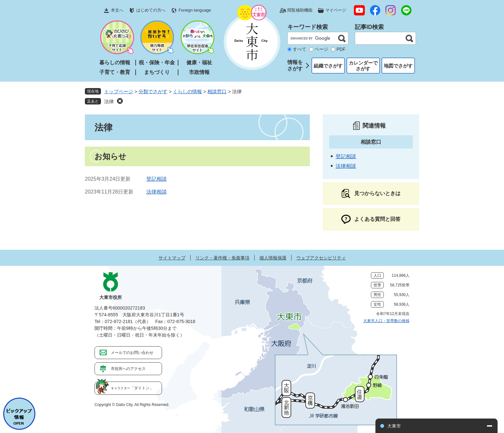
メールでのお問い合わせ (132, 353)
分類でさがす (153, 91)
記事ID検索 (369, 27)
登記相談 (157, 179)
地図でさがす (398, 66)
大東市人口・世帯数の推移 (386, 321)
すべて (300, 49)
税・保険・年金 (157, 63)
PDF (341, 49)
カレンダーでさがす (363, 66)
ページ (321, 49)
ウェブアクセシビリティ (321, 258)
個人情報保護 (273, 258)
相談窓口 (217, 91)
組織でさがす (328, 66)
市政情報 (199, 72)
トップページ (119, 91)
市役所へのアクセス (128, 369)
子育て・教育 (115, 72)
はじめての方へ (151, 10)
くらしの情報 (187, 91)
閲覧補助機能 (300, 10)
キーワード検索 (308, 27)
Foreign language (195, 10)
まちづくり (157, 72)
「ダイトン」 (132, 388)
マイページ (336, 10)
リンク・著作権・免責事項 (222, 258)
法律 (109, 101)
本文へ (117, 10)
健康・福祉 (199, 63)
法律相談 (157, 192)
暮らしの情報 (115, 63)
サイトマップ (172, 258)
